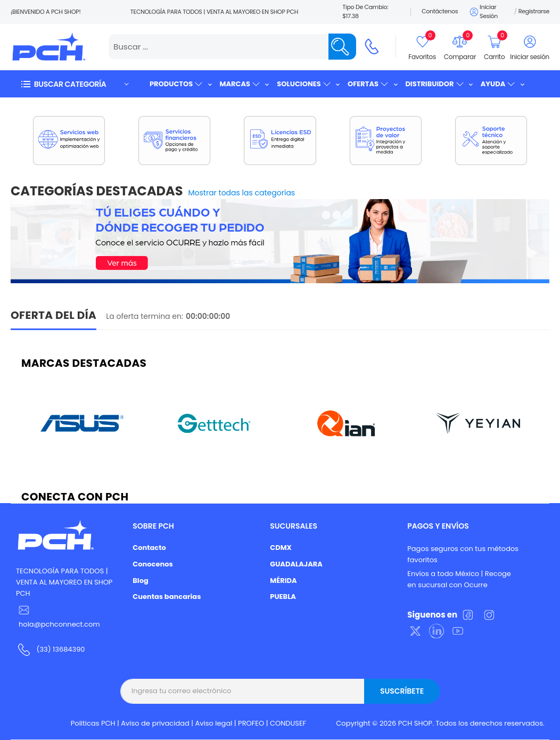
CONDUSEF (288, 723)
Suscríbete (402, 691)
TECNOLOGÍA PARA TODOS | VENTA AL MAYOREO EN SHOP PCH (64, 582)
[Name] (342, 47)
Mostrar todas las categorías (242, 193)
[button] (75, 84)
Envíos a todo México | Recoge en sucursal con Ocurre (459, 579)
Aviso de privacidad (155, 723)
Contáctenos (440, 11)
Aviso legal (214, 723)
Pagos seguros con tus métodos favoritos (463, 554)
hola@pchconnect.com (59, 624)
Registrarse (534, 11)
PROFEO (251, 723)
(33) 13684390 (60, 649)
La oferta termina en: (145, 316)
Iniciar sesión (483, 12)
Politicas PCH (93, 723)
